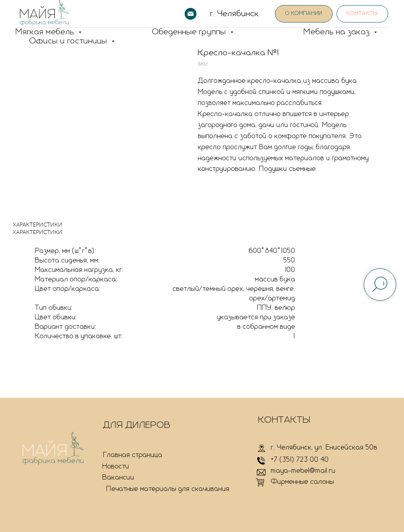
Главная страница (133, 455)
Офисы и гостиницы (70, 41)
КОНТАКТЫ (285, 420)
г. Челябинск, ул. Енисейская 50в (324, 448)
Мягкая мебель (46, 32)
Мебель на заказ (338, 32)
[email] (191, 14)
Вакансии (119, 478)
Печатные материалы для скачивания (168, 489)
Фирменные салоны (303, 482)
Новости (116, 466)
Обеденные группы (190, 32)
